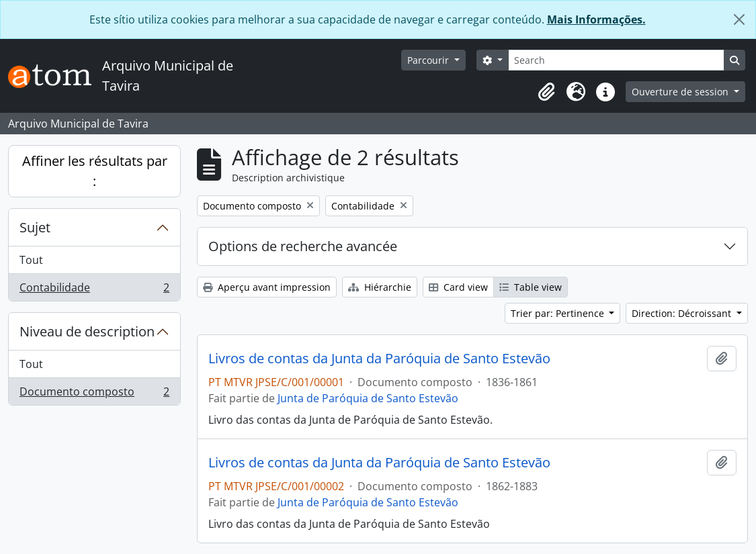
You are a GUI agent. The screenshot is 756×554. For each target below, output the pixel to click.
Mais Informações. (596, 19)
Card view (458, 287)
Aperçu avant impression (267, 287)
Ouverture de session (681, 92)
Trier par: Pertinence (559, 313)
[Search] (616, 60)
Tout (31, 260)
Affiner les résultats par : (95, 171)
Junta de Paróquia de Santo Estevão (368, 398)
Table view (531, 287)
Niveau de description (87, 331)
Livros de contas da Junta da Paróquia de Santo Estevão (379, 359)
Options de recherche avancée (303, 246)
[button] (546, 92)
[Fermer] (739, 19)
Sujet (35, 227)
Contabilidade (94, 290)
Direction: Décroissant (683, 313)
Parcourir (429, 60)
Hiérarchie (380, 287)
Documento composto (94, 394)
